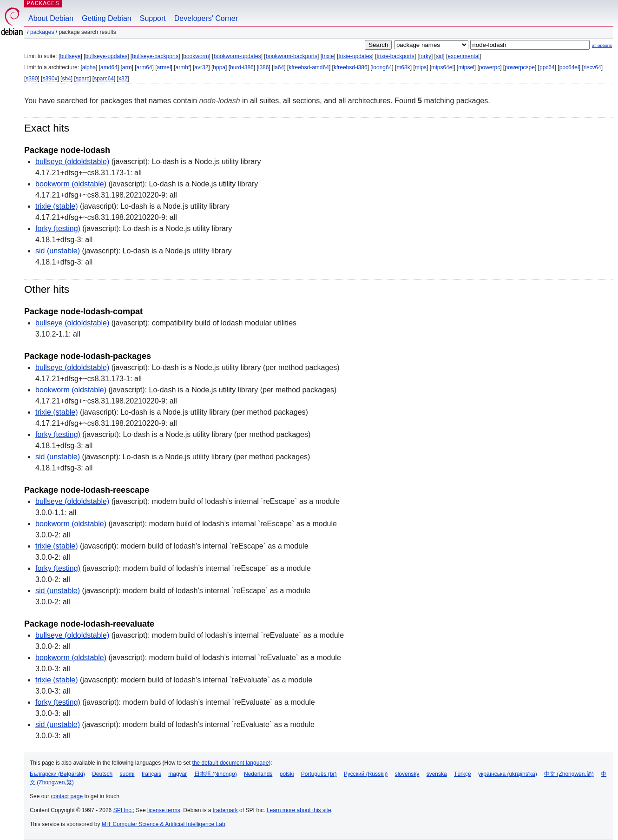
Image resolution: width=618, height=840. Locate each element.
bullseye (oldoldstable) (72, 162)
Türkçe (463, 774)
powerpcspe (520, 67)
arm (127, 67)
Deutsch (102, 774)
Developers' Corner (206, 18)
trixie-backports (396, 56)
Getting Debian (107, 18)
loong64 (382, 67)
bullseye (70, 56)
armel (164, 67)
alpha (89, 67)
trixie (328, 56)
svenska (437, 774)
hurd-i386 (242, 67)
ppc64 (547, 67)
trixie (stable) (57, 206)
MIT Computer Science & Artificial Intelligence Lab (164, 824)
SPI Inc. (123, 810)
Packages (42, 32)
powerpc (490, 67)
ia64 (279, 67)
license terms (164, 810)
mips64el (442, 67)
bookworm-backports (292, 56)
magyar (178, 774)
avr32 (201, 67)
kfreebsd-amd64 (309, 67)
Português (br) (319, 774)
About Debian (51, 18)
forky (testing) (58, 228)
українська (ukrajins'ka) (508, 774)
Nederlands (258, 774)
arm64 (145, 67)
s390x (50, 79)
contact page (67, 796)
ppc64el (569, 67)
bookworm (196, 56)
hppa (219, 67)
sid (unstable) (58, 251)
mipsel (466, 67)
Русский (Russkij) (366, 774)
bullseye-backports (155, 56)
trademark (225, 810)
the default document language (231, 763)
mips (421, 67)
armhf (183, 67)
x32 (123, 79)
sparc (82, 79)
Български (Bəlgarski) (57, 774)
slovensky (407, 774)
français (151, 774)
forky (425, 56)
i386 (264, 67)
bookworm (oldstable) (71, 184)
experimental (463, 56)
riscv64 (592, 67)
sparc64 (104, 79)
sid (439, 56)
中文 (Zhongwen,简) (569, 774)
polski (287, 774)
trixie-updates (355, 56)
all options (602, 45)
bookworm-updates (237, 56)
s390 (32, 79)
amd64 (109, 67)
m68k (403, 67)
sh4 (66, 79)
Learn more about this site (299, 810)
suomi (127, 774)
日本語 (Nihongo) (216, 774)
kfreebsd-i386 (351, 67)
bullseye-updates (106, 56)
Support (153, 18)
